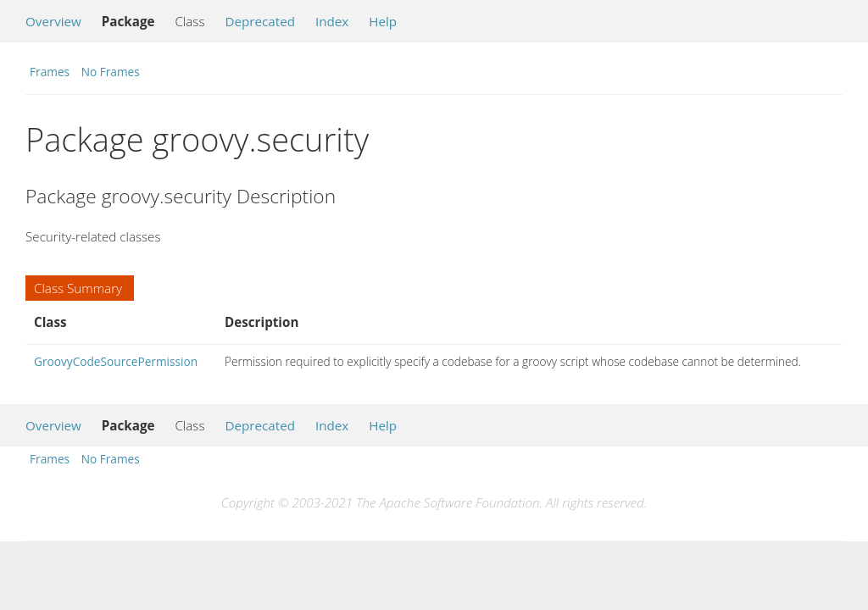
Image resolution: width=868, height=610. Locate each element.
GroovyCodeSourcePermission (116, 361)
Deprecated (260, 21)
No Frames (111, 72)
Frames (50, 72)
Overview (53, 21)
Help (383, 21)
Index (332, 21)
